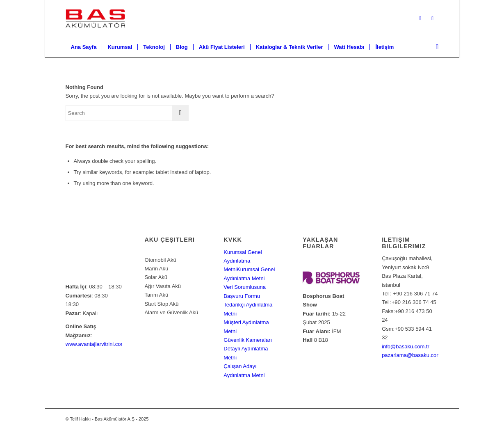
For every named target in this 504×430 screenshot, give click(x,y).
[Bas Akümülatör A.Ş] (95, 18)
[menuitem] (84, 47)
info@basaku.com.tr (406, 347)
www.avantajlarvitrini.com (96, 344)
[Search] (434, 47)
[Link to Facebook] (433, 18)
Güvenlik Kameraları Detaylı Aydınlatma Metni (248, 349)
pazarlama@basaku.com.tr (414, 355)
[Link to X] (420, 18)
